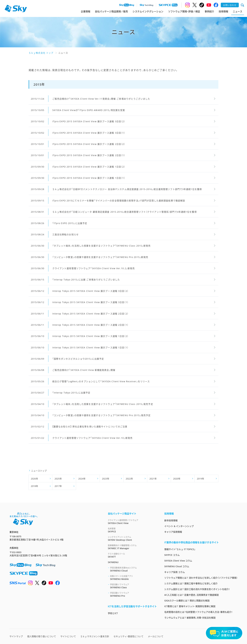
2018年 (34, 486)
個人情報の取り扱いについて (42, 636)
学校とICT (113, 613)
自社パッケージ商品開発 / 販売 (111, 11)
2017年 (58, 486)
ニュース (238, 11)
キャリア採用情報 (173, 532)
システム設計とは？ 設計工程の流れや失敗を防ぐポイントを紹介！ (197, 589)
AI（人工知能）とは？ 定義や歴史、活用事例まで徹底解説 (191, 595)
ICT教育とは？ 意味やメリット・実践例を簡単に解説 (190, 606)
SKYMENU (113, 562)
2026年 (34, 479)
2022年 (129, 479)
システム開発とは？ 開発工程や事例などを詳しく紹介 (191, 583)
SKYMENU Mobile (133, 578)
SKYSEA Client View (132, 522)
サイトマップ (16, 636)
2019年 (201, 479)
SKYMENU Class (133, 586)
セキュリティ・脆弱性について (128, 636)
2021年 (153, 479)
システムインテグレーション (148, 11)
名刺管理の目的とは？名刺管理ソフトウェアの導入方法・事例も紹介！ (198, 612)
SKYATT (132, 555)
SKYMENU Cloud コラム (177, 566)
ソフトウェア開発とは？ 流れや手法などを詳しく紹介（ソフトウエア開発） (201, 578)
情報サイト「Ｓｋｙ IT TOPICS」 (180, 549)
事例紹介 (209, 11)
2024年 (82, 479)
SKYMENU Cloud (133, 569)
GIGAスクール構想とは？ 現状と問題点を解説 (187, 601)
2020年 (177, 479)
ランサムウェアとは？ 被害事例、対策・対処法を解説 (190, 618)
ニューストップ (39, 471)
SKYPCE (132, 530)
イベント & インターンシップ (179, 526)
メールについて (156, 636)
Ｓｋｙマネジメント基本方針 (95, 636)
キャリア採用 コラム (175, 572)
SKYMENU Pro (133, 594)
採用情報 (223, 11)
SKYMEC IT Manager (132, 547)
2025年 (58, 479)
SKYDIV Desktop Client (132, 538)
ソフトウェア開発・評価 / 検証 (184, 11)
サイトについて (68, 636)
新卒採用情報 (171, 520)
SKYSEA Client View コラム (178, 561)
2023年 (106, 479)
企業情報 (86, 11)
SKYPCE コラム (172, 555)
